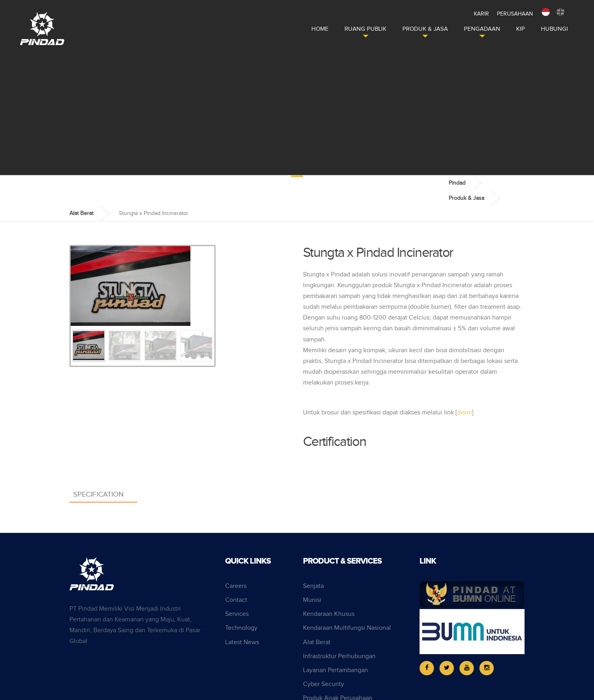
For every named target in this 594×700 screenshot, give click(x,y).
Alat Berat (81, 213)
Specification (98, 494)
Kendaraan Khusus (329, 614)
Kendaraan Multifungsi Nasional (347, 628)
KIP (521, 29)
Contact (236, 600)
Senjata (313, 586)
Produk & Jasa (425, 29)
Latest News (242, 642)
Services (237, 614)
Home (320, 29)
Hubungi (554, 29)
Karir (481, 14)
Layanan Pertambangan (336, 670)
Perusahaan (515, 14)
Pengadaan (482, 29)
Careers (236, 586)
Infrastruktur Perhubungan (339, 656)
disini (464, 413)
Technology (241, 628)
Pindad (457, 183)
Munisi (312, 600)
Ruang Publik (365, 29)
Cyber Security (324, 684)
